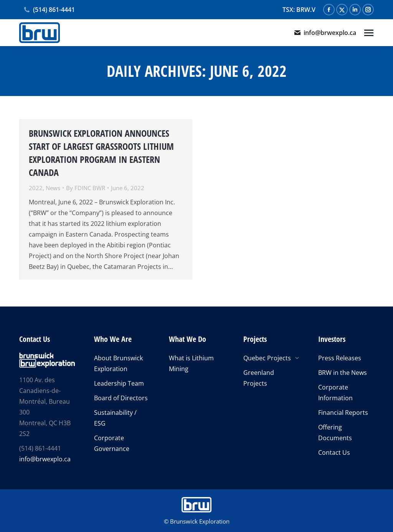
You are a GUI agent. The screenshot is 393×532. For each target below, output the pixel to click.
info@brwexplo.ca (325, 33)
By (86, 188)
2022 (36, 188)
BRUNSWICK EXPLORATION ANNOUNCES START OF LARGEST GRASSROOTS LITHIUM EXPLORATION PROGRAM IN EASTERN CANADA (101, 153)
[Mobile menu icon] (369, 33)
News (53, 188)
